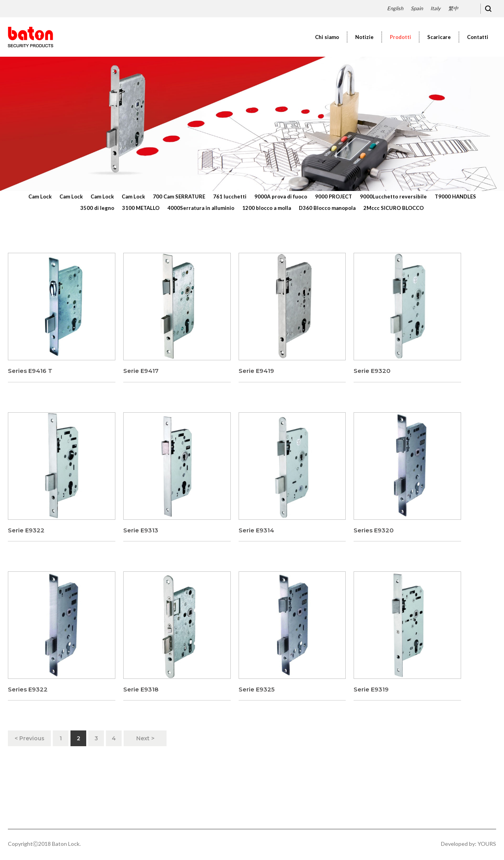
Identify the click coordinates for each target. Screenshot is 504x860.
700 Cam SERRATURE (179, 196)
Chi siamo (327, 37)
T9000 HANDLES (455, 196)
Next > (145, 738)
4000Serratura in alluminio (201, 208)
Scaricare (439, 37)
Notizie (364, 37)
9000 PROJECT (334, 196)
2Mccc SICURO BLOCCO (394, 208)
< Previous (30, 738)
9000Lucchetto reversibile (393, 196)
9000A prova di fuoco (281, 196)
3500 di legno (97, 208)
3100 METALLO (141, 208)
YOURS (487, 844)
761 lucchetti (230, 196)
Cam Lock (40, 196)
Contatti (478, 37)
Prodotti (400, 37)
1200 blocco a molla (267, 208)
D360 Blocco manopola (327, 208)
